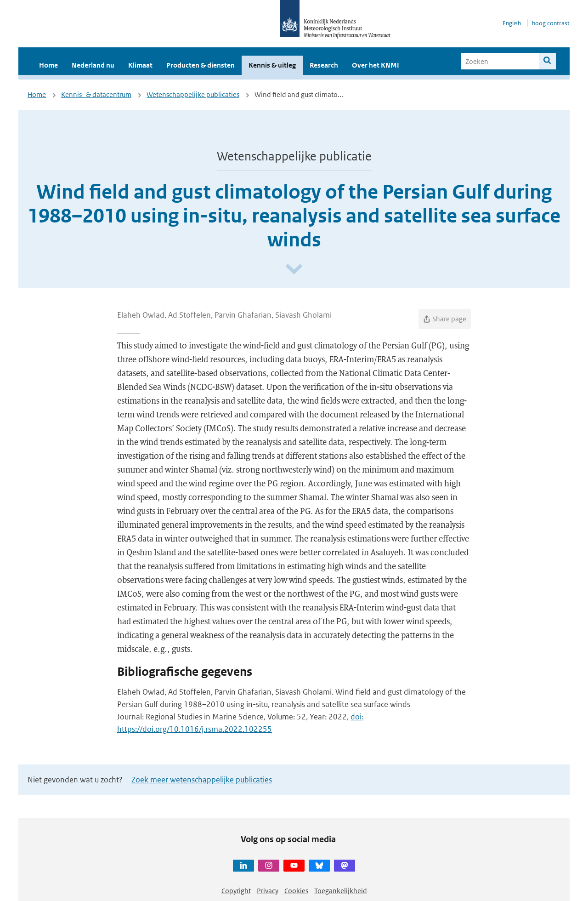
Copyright (236, 891)
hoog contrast (551, 23)
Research (324, 65)
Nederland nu (93, 65)
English (512, 23)
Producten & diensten (201, 65)
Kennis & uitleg (272, 65)
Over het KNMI (376, 65)
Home (48, 65)
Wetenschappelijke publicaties (193, 94)
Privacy (268, 891)
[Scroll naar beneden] (294, 270)
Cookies (296, 891)
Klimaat (140, 65)
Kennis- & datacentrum (96, 94)
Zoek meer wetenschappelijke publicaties (202, 780)
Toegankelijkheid (341, 891)
